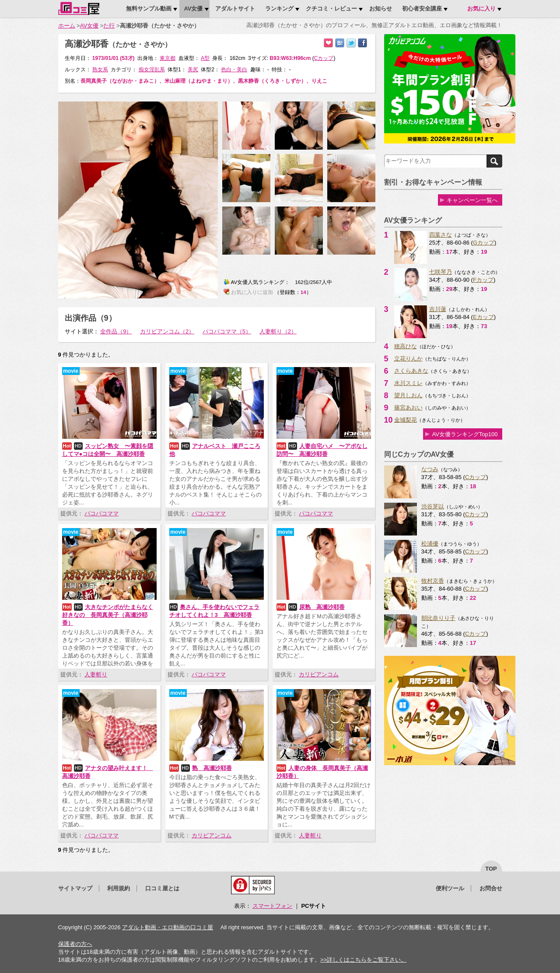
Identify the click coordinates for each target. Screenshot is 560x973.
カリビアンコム (319, 674)
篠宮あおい (408, 408)
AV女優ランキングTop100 (465, 434)
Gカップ (484, 243)
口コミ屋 (79, 8)
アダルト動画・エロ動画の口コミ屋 (168, 927)
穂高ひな (406, 346)
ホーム (67, 26)
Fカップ (483, 280)
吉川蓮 (438, 309)
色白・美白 (234, 70)
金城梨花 (406, 420)
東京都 (168, 58)
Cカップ (476, 477)
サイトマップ (75, 888)
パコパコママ (101, 513)
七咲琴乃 (441, 272)
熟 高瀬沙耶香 (212, 768)
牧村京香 (433, 581)
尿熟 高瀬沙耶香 (322, 607)
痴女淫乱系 (152, 70)
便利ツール (450, 888)
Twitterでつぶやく (351, 43)
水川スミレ (408, 383)
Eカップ (483, 317)
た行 (109, 26)
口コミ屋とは (162, 888)
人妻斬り (96, 674)
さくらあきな (411, 371)
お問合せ (491, 888)
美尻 (193, 70)
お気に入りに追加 (328, 43)
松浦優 (430, 544)
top (491, 869)
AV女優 (89, 26)
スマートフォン (272, 906)
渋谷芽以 (433, 506)
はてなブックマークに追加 (340, 43)
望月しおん (408, 395)
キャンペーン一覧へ (472, 200)
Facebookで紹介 (362, 43)
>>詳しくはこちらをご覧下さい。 (363, 960)
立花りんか (408, 359)
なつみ (430, 469)
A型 (205, 58)
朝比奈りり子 (438, 618)
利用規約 (119, 888)
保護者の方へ (75, 944)
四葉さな (441, 235)
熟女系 (100, 70)
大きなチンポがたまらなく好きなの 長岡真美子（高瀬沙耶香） (108, 615)
